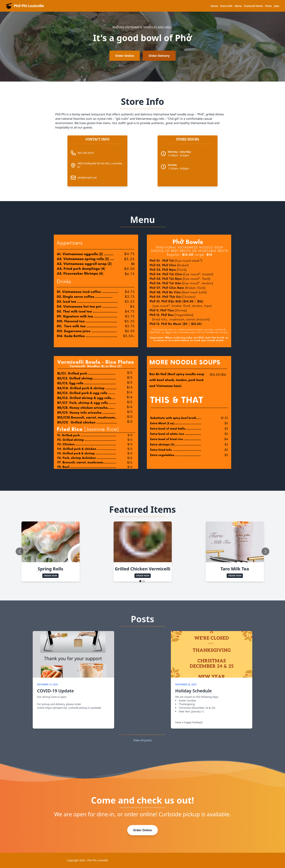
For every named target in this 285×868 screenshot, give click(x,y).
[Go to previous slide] (20, 551)
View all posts (142, 740)
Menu (238, 6)
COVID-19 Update (55, 691)
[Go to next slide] (265, 551)
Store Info (226, 6)
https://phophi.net (56, 708)
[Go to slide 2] (144, 581)
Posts (269, 6)
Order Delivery (159, 56)
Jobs (277, 6)
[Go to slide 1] (140, 581)
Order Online (125, 56)
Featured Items (253, 6)
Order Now (51, 576)
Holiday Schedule (193, 691)
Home (214, 6)
